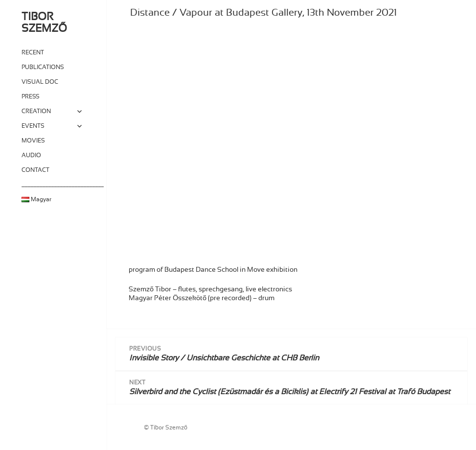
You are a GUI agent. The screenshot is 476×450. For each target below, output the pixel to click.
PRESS (31, 96)
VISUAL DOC (40, 82)
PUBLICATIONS (43, 67)
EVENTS (33, 126)
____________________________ (54, 185)
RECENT (33, 52)
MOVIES (33, 141)
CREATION (36, 111)
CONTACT (35, 170)
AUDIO (31, 155)
